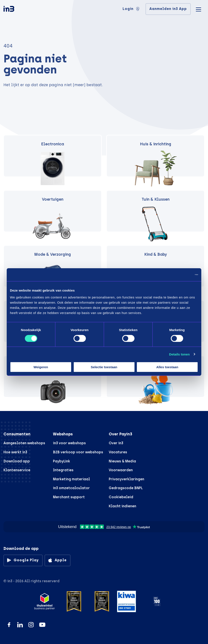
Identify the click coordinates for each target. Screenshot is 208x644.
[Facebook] (9, 625)
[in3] (16, 10)
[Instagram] (31, 625)
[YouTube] (42, 625)
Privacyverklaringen (126, 479)
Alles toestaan (167, 367)
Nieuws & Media (122, 461)
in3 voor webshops (69, 443)
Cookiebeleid (121, 497)
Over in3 (116, 443)
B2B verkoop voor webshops (78, 452)
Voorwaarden (121, 470)
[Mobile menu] (198, 9)
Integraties (63, 470)
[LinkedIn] (20, 625)
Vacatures (118, 452)
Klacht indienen (122, 506)
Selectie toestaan (104, 367)
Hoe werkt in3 (15, 452)
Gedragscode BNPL (126, 488)
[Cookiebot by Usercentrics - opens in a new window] (179, 275)
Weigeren (41, 367)
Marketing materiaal (71, 479)
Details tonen (179, 354)
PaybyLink (62, 461)
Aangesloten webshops (24, 443)
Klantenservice (17, 470)
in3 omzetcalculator (71, 488)
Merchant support (69, 497)
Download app (17, 461)
